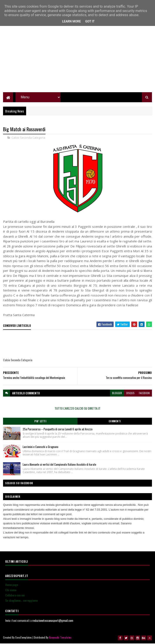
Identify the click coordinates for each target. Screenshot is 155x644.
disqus (130, 394)
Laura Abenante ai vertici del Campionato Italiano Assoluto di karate (59, 465)
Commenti (115, 422)
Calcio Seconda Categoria (28, 138)
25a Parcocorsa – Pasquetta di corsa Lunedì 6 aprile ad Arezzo (58, 430)
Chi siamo (11, 590)
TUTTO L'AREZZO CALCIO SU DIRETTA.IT (77, 409)
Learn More (71, 21)
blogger (117, 394)
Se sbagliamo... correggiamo (21, 601)
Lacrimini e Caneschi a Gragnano (40, 447)
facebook (144, 394)
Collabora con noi (15, 596)
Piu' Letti (40, 422)
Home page (12, 585)
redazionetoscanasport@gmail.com (53, 621)
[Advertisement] (77, 62)
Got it (90, 21)
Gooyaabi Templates (60, 638)
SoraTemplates (24, 638)
